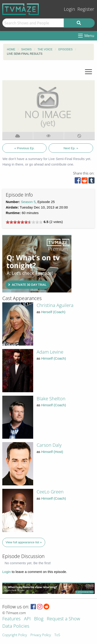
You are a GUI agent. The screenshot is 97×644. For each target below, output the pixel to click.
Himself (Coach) (54, 358)
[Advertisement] (37, 264)
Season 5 (28, 202)
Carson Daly (49, 445)
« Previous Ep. (24, 148)
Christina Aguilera (55, 305)
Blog (39, 619)
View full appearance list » (24, 542)
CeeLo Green (50, 492)
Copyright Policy (15, 635)
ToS (57, 635)
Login (69, 9)
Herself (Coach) (53, 312)
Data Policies (16, 626)
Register (86, 9)
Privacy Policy (41, 635)
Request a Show (63, 619)
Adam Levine (50, 352)
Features (11, 619)
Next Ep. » (71, 148)
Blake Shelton (51, 399)
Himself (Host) (52, 452)
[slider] (24, 222)
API (27, 619)
